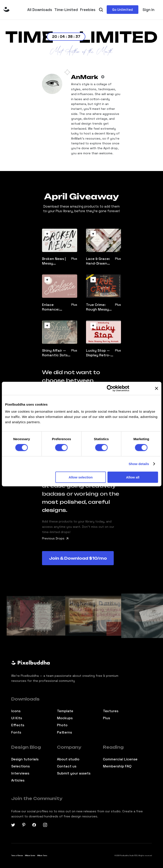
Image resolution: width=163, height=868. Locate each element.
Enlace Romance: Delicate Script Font (55, 307)
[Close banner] (156, 388)
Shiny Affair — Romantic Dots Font (55, 353)
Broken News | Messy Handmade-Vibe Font (56, 261)
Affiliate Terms (42, 856)
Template (65, 711)
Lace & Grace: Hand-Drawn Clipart (98, 261)
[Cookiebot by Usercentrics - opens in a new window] (110, 388)
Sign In (148, 10)
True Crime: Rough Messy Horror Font (97, 307)
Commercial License (120, 759)
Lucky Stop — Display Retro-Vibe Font (98, 353)
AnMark (85, 77)
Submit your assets (74, 773)
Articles (18, 780)
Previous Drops (55, 538)
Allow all (133, 477)
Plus (106, 718)
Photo (62, 725)
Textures (111, 711)
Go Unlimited (123, 10)
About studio (68, 759)
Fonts (16, 732)
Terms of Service (17, 856)
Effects (18, 725)
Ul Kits (17, 718)
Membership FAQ (117, 766)
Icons (16, 711)
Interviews (20, 773)
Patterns (64, 732)
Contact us (67, 766)
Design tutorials (25, 759)
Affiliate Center (30, 856)
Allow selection (81, 477)
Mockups (65, 718)
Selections (20, 766)
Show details (139, 464)
